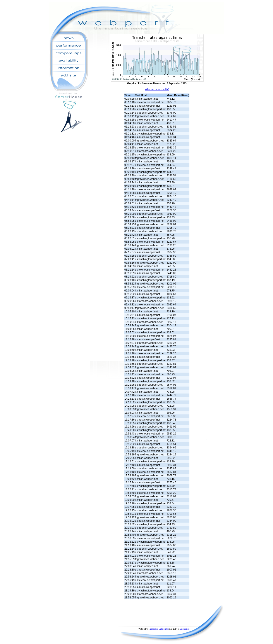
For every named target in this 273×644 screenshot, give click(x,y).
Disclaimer (184, 629)
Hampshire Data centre (159, 629)
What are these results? (157, 89)
